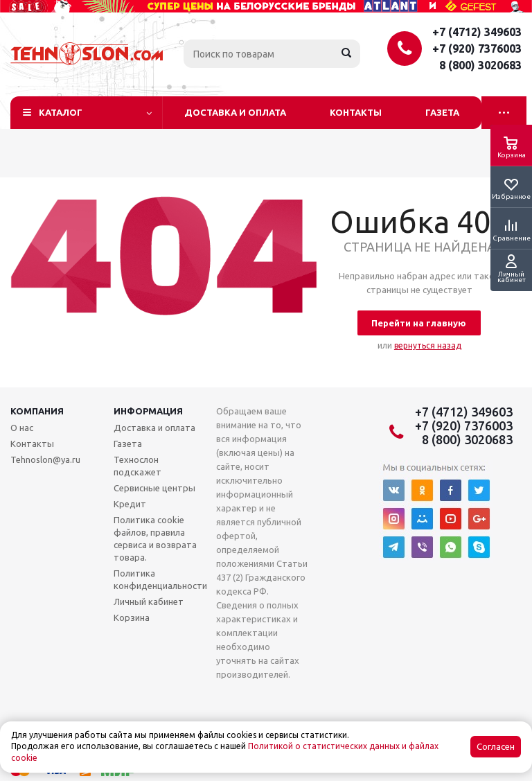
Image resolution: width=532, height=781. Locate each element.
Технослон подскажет (138, 466)
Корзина (132, 617)
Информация (148, 411)
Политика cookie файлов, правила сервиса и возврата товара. (155, 538)
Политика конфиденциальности (160, 579)
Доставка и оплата (235, 112)
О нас (22, 428)
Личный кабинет (149, 602)
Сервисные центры (154, 488)
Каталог (61, 112)
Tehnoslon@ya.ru (45, 459)
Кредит (130, 504)
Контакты (356, 112)
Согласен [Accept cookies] (496, 747)
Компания (37, 411)
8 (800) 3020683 (480, 65)
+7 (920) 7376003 (477, 49)
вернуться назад (428, 345)
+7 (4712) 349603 (477, 32)
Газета (442, 112)
